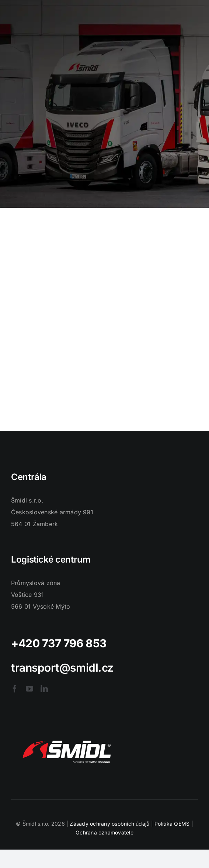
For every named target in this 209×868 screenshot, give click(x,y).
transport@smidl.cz (62, 668)
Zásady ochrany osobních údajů (109, 824)
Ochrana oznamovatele (104, 832)
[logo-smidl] (66, 732)
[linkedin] (44, 689)
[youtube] (29, 689)
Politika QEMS (172, 824)
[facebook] (15, 689)
